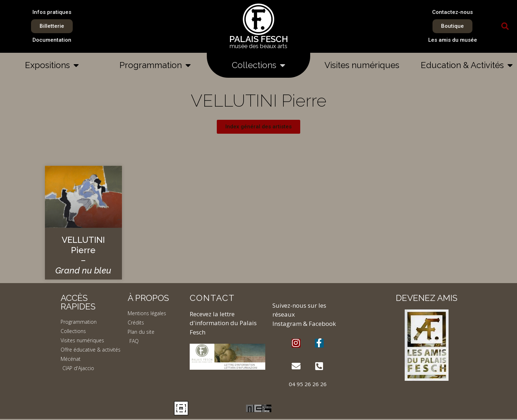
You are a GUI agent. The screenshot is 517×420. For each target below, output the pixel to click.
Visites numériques (362, 65)
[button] (505, 26)
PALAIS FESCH (259, 39)
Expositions (52, 65)
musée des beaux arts (258, 46)
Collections (258, 65)
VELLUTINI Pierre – (83, 255)
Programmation (155, 65)
